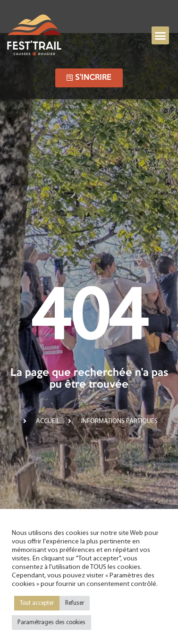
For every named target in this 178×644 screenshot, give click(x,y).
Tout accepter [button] (37, 603)
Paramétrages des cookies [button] (51, 623)
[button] (161, 35)
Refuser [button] (75, 603)
